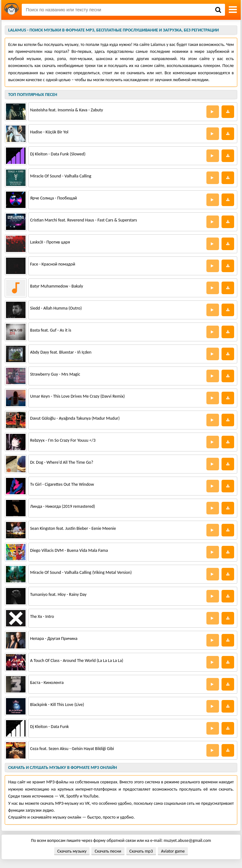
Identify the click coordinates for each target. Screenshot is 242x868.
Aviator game (173, 851)
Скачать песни (108, 851)
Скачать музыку (72, 851)
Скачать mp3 (141, 851)
